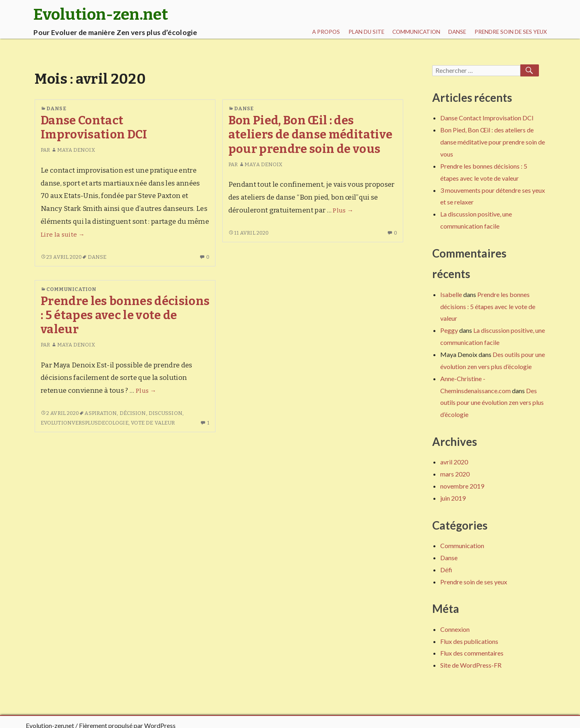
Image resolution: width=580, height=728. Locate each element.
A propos (326, 32)
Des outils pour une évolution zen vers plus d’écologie (492, 403)
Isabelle (451, 294)
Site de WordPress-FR (471, 665)
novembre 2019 (462, 486)
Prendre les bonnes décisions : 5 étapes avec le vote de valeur (125, 316)
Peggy (449, 330)
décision (133, 413)
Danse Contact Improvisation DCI (94, 128)
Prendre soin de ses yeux (511, 32)
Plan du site (366, 32)
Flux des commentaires (472, 653)
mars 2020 (455, 474)
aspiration (101, 413)
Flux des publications (469, 641)
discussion (166, 413)
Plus (343, 210)
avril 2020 (454, 462)
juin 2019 (453, 498)
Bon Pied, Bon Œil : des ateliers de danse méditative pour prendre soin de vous (311, 135)
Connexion (455, 629)
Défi (446, 570)
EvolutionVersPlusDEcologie (85, 423)
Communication (416, 32)
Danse (457, 32)
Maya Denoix (73, 150)
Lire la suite (63, 235)
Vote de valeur (153, 423)
